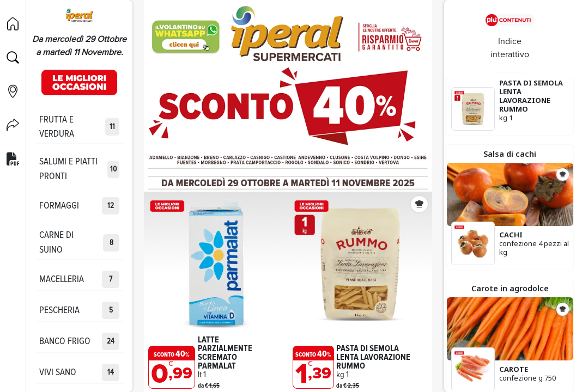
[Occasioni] (79, 82)
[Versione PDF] (13, 160)
